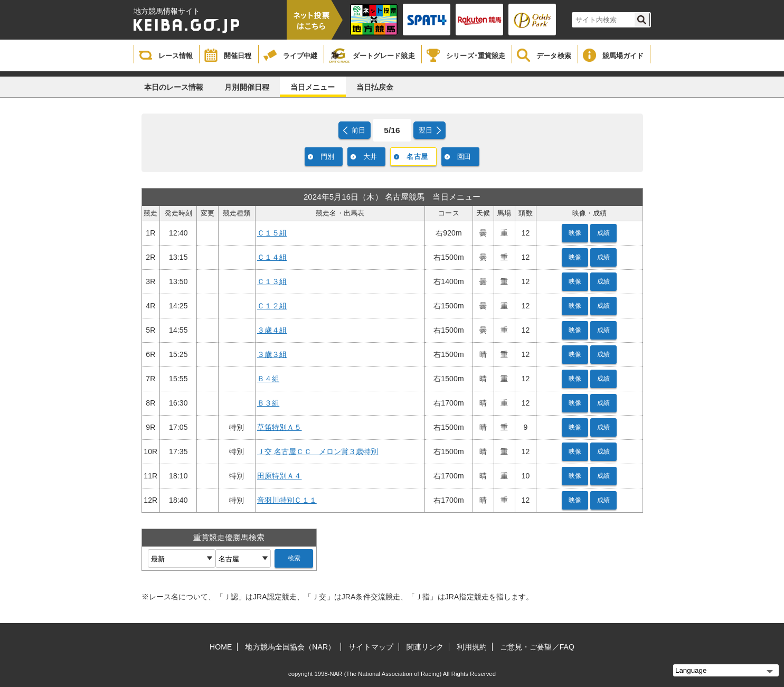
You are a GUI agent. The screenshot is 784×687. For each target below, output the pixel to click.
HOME (221, 647)
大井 (370, 157)
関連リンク (425, 647)
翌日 (426, 130)
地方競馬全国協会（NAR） (290, 647)
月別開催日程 (247, 87)
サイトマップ (371, 647)
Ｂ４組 (268, 379)
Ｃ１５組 (272, 233)
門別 (327, 157)
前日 (358, 130)
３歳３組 (272, 354)
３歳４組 (272, 330)
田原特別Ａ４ (280, 476)
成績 (603, 233)
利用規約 (471, 647)
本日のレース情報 (174, 87)
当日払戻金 (375, 87)
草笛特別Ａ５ (280, 427)
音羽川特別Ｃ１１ (287, 500)
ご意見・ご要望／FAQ (537, 647)
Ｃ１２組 (272, 306)
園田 (464, 157)
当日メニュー (313, 87)
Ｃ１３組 (272, 281)
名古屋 (417, 157)
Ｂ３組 (268, 403)
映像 (575, 233)
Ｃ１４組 (272, 257)
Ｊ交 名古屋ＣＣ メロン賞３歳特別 (318, 451)
